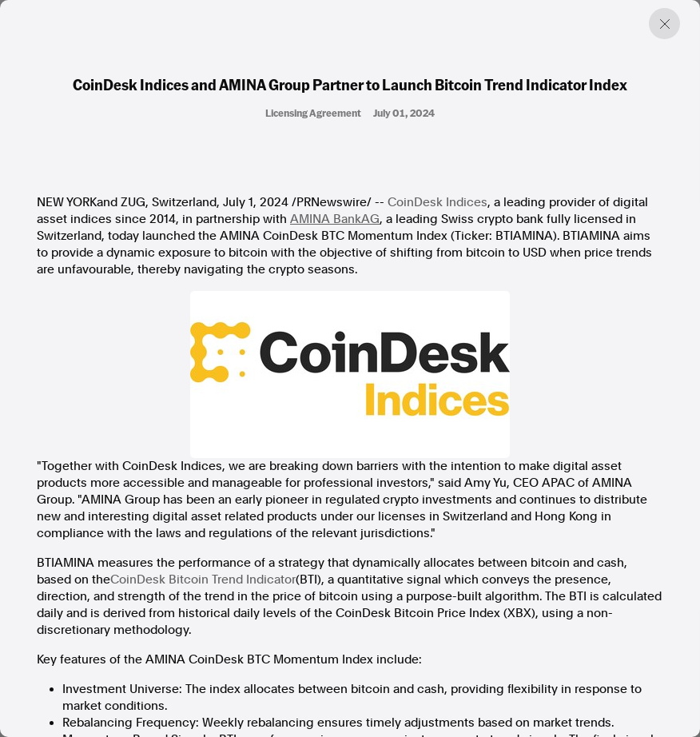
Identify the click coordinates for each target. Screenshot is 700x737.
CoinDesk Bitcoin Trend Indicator (203, 580)
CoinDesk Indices (437, 202)
